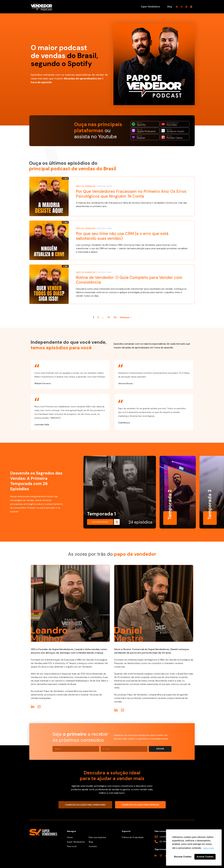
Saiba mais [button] (208, 848)
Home (70, 837)
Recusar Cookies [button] (183, 857)
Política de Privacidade (133, 837)
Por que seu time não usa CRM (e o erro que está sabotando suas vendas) (122, 236)
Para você (72, 846)
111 (109, 317)
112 (115, 317)
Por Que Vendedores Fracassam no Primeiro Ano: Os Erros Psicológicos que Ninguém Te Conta (131, 194)
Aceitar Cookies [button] (205, 857)
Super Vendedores (151, 7)
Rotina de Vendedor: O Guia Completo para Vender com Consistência (129, 280)
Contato (93, 846)
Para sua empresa (97, 837)
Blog (170, 7)
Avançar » (126, 317)
